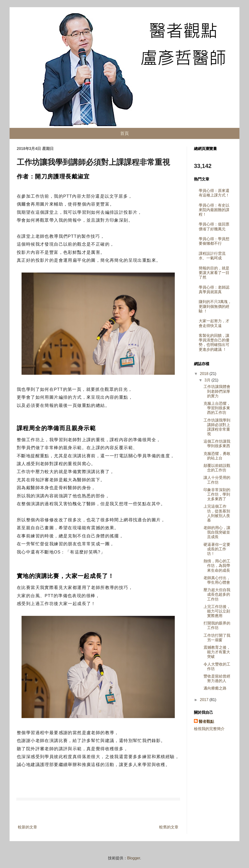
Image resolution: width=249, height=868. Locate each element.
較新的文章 (28, 827)
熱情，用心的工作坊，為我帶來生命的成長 (217, 566)
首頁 (124, 133)
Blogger (134, 858)
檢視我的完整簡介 (209, 729)
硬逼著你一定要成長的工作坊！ (217, 549)
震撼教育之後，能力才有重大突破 (217, 652)
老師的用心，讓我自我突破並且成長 (217, 532)
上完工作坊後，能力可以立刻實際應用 (217, 611)
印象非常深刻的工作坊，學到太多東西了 (217, 494)
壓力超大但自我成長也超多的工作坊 (217, 594)
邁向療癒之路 (215, 688)
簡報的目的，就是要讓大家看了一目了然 (214, 273)
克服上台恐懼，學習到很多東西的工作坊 (217, 408)
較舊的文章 (169, 827)
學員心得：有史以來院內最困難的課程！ (214, 210)
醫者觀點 (206, 722)
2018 (205, 374)
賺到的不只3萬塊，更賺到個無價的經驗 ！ (215, 306)
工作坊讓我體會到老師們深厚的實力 (217, 391)
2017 (205, 700)
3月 (208, 380)
